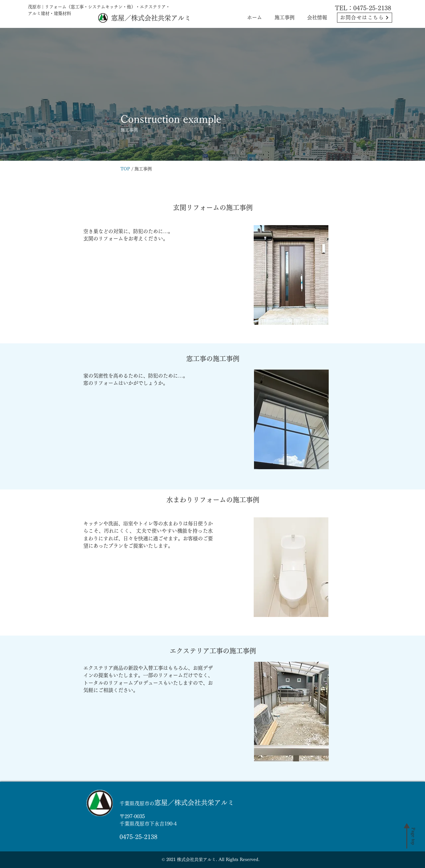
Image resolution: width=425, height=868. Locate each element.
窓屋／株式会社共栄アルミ (151, 18)
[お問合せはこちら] (365, 18)
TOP (125, 169)
